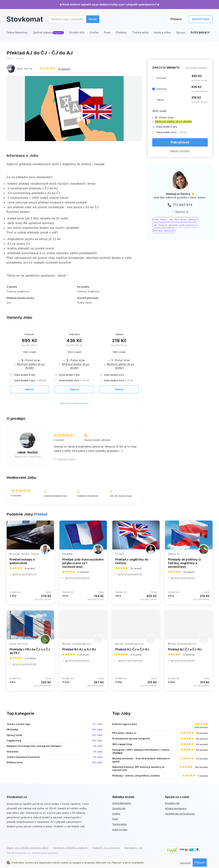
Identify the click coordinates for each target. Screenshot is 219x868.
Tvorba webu (119, 824)
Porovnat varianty (197, 68)
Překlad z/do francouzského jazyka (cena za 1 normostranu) (83, 563)
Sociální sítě (119, 808)
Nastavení (186, 863)
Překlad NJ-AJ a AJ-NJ (79, 649)
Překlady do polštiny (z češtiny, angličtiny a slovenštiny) (185, 563)
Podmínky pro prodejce (106, 848)
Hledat (93, 19)
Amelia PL (174, 554)
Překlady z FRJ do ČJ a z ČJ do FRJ (30, 651)
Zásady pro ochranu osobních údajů (28, 848)
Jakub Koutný (24, 69)
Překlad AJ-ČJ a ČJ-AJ (132, 649)
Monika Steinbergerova (76, 644)
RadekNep (68, 554)
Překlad (41, 514)
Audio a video (120, 830)
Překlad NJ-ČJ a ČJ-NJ (185, 649)
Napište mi (182, 212)
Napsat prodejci (180, 151)
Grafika (116, 814)
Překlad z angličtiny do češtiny (132, 561)
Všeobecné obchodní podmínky (70, 848)
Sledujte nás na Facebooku (180, 814)
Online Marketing (122, 803)
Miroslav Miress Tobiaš (24, 554)
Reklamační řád (133, 848)
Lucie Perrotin (19, 644)
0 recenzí (64, 69)
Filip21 (120, 554)
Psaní (115, 819)
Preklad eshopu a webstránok (22, 561)
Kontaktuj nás (172, 803)
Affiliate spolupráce (176, 808)
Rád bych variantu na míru (74, 403)
